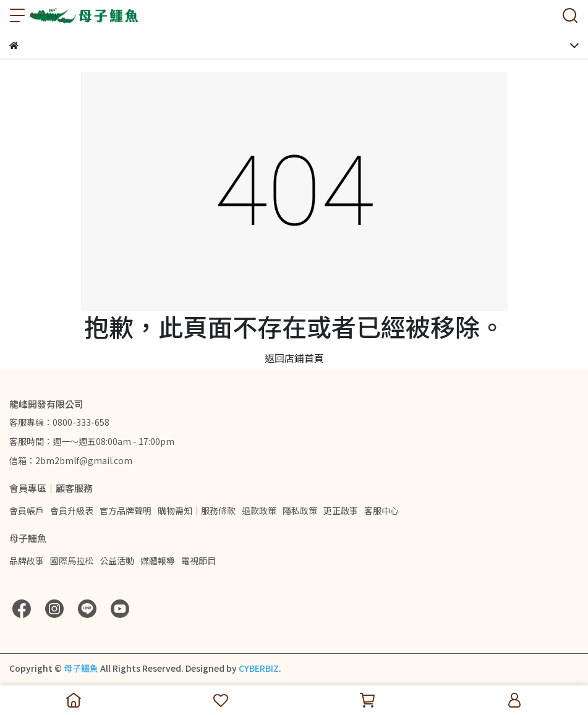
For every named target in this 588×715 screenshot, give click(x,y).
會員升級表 (72, 510)
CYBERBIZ (259, 668)
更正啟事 (341, 510)
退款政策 (259, 510)
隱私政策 (300, 510)
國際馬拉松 (72, 561)
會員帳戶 (27, 510)
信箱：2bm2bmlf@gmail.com (71, 460)
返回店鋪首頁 (294, 358)
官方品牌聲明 (126, 510)
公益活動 (117, 561)
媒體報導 (158, 561)
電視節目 (198, 561)
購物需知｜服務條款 (197, 510)
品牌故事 (27, 561)
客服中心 (381, 510)
